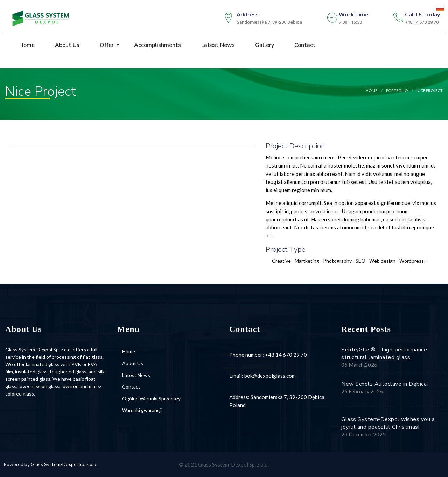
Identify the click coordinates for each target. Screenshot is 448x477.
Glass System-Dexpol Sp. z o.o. (64, 464)
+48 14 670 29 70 (286, 355)
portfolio (397, 90)
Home (26, 45)
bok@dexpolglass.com (270, 376)
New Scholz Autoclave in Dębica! (385, 384)
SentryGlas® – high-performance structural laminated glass (384, 354)
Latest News (217, 45)
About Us (66, 45)
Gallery (264, 45)
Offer (106, 45)
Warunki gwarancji (142, 410)
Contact (304, 45)
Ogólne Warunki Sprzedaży (151, 398)
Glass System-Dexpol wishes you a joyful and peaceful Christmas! (388, 423)
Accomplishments (157, 45)
